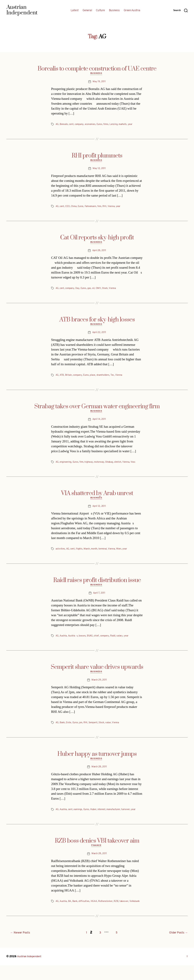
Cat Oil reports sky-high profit (97, 239)
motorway (103, 466)
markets (130, 125)
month (97, 554)
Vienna (116, 208)
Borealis (64, 125)
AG (57, 125)
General (87, 11)
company (81, 125)
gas (92, 291)
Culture (100, 11)
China (75, 208)
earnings (80, 817)
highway (92, 466)
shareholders (107, 379)
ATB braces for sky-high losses (97, 322)
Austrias (74, 642)
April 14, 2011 (99, 424)
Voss (139, 466)
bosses (84, 642)
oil (96, 291)
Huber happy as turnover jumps (97, 761)
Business (114, 11)
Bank (63, 729)
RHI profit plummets (97, 157)
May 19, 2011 (99, 83)
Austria (64, 642)
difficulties (86, 913)
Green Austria (132, 11)
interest (106, 817)
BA (70, 913)
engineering (66, 466)
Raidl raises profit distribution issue (97, 585)
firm (103, 208)
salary (124, 642)
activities (61, 554)
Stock (108, 291)
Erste (70, 729)
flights (81, 554)
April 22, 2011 (99, 336)
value (114, 729)
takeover (129, 913)
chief (99, 642)
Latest (75, 11)
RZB (121, 913)
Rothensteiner (109, 913)
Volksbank (61, 917)
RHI (109, 208)
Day (79, 291)
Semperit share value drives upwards (97, 673)
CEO (68, 208)
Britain (69, 379)
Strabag (114, 466)
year (138, 125)
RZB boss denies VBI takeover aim (97, 852)
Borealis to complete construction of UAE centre (97, 69)
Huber (97, 817)
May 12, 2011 (99, 170)
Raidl (117, 642)
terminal (107, 554)
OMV (101, 291)
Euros (104, 125)
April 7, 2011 (99, 599)
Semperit (97, 729)
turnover (133, 817)
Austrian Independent (31, 971)
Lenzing (119, 125)
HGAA (96, 913)
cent (72, 125)
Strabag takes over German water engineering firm (97, 410)
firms (111, 125)
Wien (124, 554)
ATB (62, 379)
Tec (117, 379)
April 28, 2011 (99, 253)
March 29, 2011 (99, 687)
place (96, 379)
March (89, 554)
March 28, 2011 (99, 774)
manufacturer (119, 817)
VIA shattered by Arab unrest (97, 498)
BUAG (92, 642)
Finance (97, 857)
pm (83, 729)
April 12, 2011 (99, 511)
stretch (123, 466)
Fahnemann (93, 208)
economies (93, 125)
